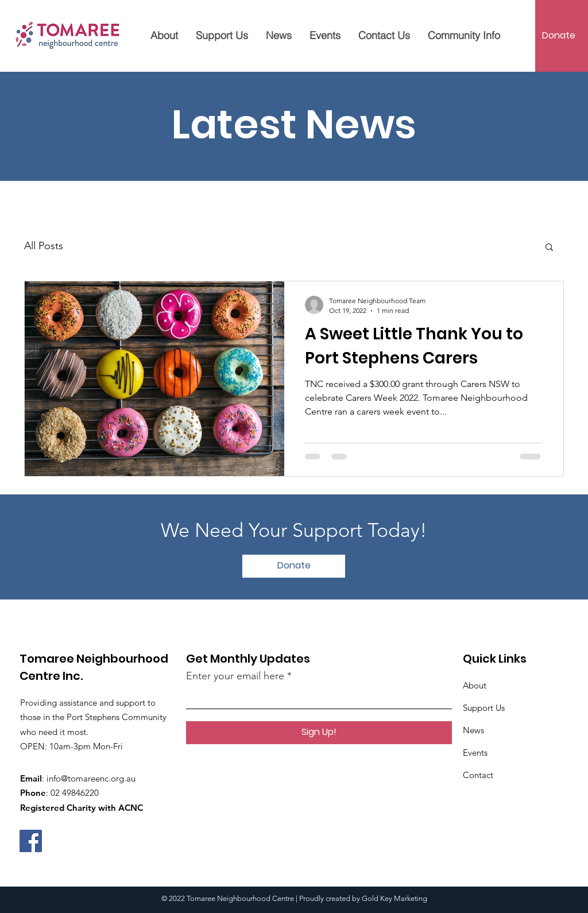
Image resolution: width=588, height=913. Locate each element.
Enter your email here (235, 676)
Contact (478, 775)
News (473, 730)
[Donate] (558, 36)
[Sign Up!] (319, 733)
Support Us (484, 708)
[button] (549, 248)
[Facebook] (31, 841)
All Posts (44, 246)
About (475, 685)
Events (475, 753)
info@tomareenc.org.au (91, 778)
